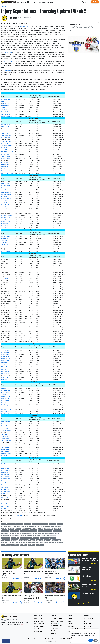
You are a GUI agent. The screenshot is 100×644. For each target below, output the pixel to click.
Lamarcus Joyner (6, 485)
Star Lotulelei (5, 392)
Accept (91, 640)
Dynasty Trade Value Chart (57, 622)
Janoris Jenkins (6, 487)
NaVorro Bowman (6, 453)
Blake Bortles (5, 112)
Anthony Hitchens (6, 437)
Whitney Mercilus (6, 367)
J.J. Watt (4, 365)
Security (62, 638)
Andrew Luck (5, 108)
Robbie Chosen (44, 524)
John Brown (5, 200)
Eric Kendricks (6, 447)
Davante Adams (8, 52)
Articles (29, 2)
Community (52, 2)
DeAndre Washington (7, 173)
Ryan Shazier (5, 451)
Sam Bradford (7, 71)
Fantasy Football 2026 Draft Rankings (89, 568)
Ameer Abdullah (6, 141)
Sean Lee (4, 434)
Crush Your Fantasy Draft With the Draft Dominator (90, 560)
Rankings (21, 2)
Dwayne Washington (7, 171)
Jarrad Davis (5, 439)
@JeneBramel (18, 516)
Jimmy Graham (6, 236)
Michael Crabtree (8, 62)
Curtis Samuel (5, 224)
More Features (83, 604)
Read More (17, 578)
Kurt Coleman (5, 466)
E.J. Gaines (5, 464)
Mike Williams (5, 205)
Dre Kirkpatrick (6, 470)
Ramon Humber (6, 426)
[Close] (97, 630)
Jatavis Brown (5, 445)
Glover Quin (5, 472)
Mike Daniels (5, 401)
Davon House (5, 474)
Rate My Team (86, 576)
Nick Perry (4, 363)
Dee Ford (4, 369)
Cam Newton (5, 106)
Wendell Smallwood (7, 152)
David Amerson (6, 491)
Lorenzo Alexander (7, 424)
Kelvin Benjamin (6, 192)
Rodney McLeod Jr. (25, 538)
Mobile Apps (88, 624)
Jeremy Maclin (6, 196)
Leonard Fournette (7, 137)
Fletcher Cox (5, 411)
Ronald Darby (5, 493)
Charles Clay (5, 238)
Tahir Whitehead (6, 441)
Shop (86, 621)
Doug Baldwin (5, 184)
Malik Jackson (6, 403)
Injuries (4, 524)
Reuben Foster (6, 456)
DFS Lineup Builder (56, 619)
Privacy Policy (32, 638)
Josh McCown (6, 114)
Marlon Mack (5, 154)
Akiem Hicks (6, 394)
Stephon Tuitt (5, 413)
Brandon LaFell (6, 222)
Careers (70, 638)
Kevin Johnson (6, 477)
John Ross (4, 219)
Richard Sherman (6, 504)
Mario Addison (6, 352)
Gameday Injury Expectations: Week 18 (11, 572)
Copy (72, 28)
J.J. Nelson (5, 203)
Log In (87, 2)
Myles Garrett (5, 356)
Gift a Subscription (90, 626)
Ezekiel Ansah (5, 361)
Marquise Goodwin (7, 215)
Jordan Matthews (6, 209)
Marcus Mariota (24, 27)
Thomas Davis (5, 428)
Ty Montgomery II (44, 538)
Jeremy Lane (5, 502)
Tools (36, 2)
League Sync (38, 619)
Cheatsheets (38, 629)
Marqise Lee (5, 211)
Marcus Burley (5, 479)
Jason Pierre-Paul (6, 371)
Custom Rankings (39, 626)
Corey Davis (5, 228)
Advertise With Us (89, 619)
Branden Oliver (6, 158)
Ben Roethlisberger (7, 116)
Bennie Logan (5, 405)
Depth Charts (55, 628)
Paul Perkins (5, 167)
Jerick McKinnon (7, 156)
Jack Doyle (4, 247)
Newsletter (71, 626)
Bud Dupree (5, 378)
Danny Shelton (6, 396)
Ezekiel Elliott (5, 127)
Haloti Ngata (5, 399)
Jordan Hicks (5, 449)
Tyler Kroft (4, 243)
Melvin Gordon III (24, 531)
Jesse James (5, 245)
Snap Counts (55, 631)
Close (96, 640)
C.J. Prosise (5, 163)
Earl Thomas (5, 506)
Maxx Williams (6, 251)
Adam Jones (5, 468)
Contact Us (54, 638)
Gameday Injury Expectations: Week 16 (33, 597)
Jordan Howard (6, 135)
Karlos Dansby (6, 422)
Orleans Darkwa (6, 165)
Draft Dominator (39, 621)
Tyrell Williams (6, 207)
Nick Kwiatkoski (7, 430)
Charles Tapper (6, 359)
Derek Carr (4, 101)
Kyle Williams (5, 388)
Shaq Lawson (5, 350)
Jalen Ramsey (5, 483)
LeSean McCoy (6, 125)
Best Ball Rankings (56, 626)
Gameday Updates (88, 593)
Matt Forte (4, 148)
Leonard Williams (6, 409)
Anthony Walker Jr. (24, 543)
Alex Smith (4, 110)
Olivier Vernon (5, 373)
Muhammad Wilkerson (8, 407)
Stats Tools (54, 634)
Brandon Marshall (6, 198)
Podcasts (43, 2)
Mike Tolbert (5, 169)
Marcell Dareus (6, 390)
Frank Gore (4, 144)
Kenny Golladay (6, 217)
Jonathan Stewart (6, 146)
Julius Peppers (6, 354)
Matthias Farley (6, 481)
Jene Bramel (14, 18)
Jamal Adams (5, 489)
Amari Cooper (5, 190)
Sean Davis (5, 498)
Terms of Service (44, 638)
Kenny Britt (4, 226)
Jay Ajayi (4, 131)
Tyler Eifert (4, 241)
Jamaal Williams (6, 150)
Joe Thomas (5, 278)
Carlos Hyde (5, 133)
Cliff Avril (4, 380)
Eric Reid (4, 508)
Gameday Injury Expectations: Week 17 (54, 572)
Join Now (95, 2)
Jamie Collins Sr (12, 526)
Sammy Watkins (6, 194)
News (69, 621)
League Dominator (40, 624)
